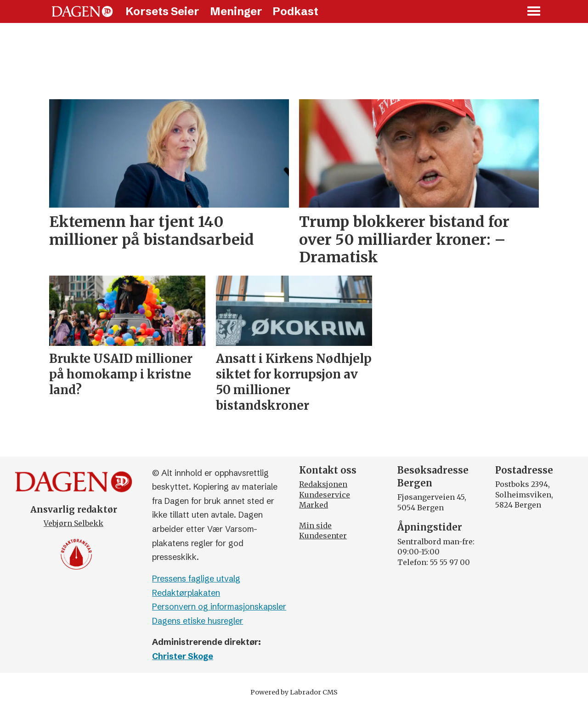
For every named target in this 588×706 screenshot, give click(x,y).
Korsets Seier (162, 11)
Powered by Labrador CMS (294, 692)
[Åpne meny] (534, 12)
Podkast (295, 11)
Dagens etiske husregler (198, 621)
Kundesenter (323, 536)
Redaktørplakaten (186, 593)
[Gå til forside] (82, 11)
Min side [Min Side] (315, 525)
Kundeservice (325, 495)
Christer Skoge (183, 656)
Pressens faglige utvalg (196, 579)
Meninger (236, 11)
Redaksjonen (323, 484)
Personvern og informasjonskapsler (219, 607)
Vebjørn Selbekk (73, 523)
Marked (314, 505)
